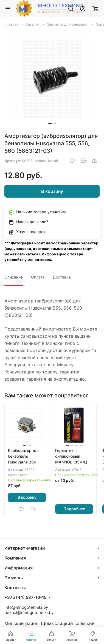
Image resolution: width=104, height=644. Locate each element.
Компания (15, 558)
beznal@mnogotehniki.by (29, 612)
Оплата (38, 277)
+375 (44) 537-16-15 (25, 597)
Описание (14, 277)
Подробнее (74, 509)
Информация (19, 568)
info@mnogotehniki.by (26, 607)
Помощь (14, 578)
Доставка (62, 277)
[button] (50, 124)
